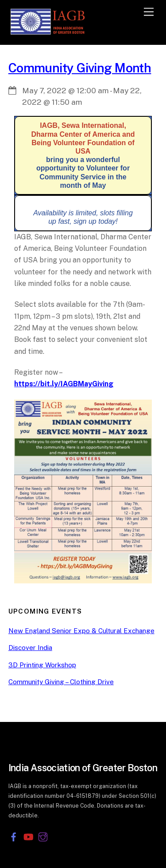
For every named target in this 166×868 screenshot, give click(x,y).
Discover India (30, 648)
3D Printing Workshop (42, 665)
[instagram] (43, 836)
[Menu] (149, 12)
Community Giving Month (80, 68)
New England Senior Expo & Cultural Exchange (81, 631)
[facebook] (14, 836)
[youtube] (28, 836)
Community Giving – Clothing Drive (61, 682)
